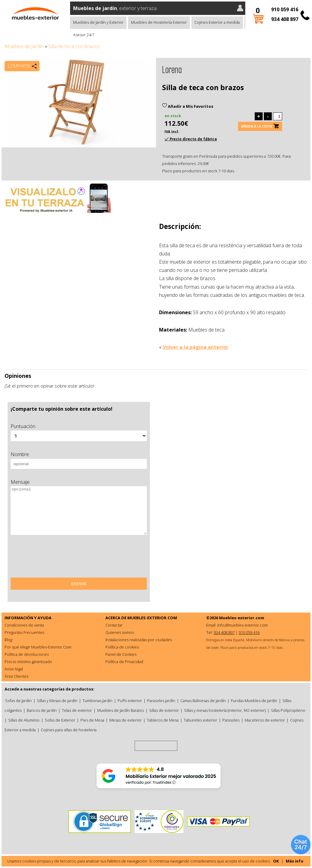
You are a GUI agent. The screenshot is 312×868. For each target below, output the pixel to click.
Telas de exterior (77, 710)
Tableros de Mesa (163, 720)
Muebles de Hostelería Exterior (159, 22)
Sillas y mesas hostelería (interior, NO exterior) (225, 710)
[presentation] (57, 558)
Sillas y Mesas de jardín (57, 701)
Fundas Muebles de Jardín (254, 701)
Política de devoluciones (27, 654)
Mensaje (20, 482)
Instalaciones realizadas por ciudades (139, 640)
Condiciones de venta (24, 625)
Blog (8, 640)
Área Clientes (16, 676)
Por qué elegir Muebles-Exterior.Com (38, 647)
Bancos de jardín (42, 710)
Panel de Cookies (121, 654)
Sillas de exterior (164, 710)
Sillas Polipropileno (288, 710)
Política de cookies (122, 647)
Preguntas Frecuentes (24, 632)
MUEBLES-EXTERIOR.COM (152, 618)
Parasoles (231, 720)
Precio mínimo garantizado (28, 662)
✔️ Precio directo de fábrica (191, 139)
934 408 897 (285, 19)
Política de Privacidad (124, 662)
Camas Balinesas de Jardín (203, 701)
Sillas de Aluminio (24, 720)
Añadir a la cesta (257, 126)
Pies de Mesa (92, 720)
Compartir (19, 66)
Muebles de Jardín (24, 46)
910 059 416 (285, 9)
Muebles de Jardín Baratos (121, 710)
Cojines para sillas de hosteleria (69, 730)
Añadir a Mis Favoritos (188, 106)
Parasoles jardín (161, 701)
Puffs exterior (130, 701)
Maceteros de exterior (265, 720)
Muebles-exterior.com (242, 618)
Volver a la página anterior (195, 347)
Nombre (20, 454)
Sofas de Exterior (60, 720)
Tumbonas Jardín (97, 701)
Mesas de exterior (126, 720)
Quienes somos (120, 632)
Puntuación (23, 426)
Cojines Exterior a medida (217, 22)
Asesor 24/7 (84, 35)
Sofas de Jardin (18, 701)
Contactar (114, 625)
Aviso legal (14, 669)
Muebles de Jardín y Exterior (98, 22)
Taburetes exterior (200, 720)
